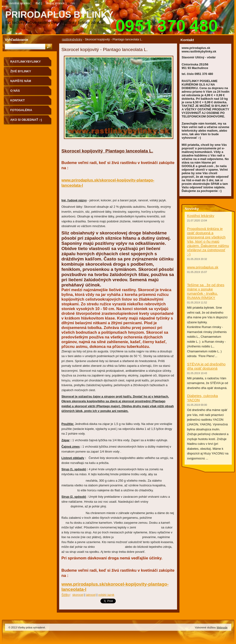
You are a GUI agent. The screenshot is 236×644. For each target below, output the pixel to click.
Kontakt (18, 100)
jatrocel (91, 595)
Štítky (66, 595)
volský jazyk (106, 595)
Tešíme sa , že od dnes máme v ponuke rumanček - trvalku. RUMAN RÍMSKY (206, 291)
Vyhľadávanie (17, 40)
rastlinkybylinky (72, 39)
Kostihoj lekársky (201, 216)
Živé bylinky (21, 71)
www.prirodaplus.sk (203, 267)
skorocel (78, 595)
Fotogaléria (21, 110)
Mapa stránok (56, 3)
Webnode (222, 627)
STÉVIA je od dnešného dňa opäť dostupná (206, 366)
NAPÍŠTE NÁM (21, 81)
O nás (15, 91)
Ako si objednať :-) (26, 120)
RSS (73, 3)
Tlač (38, 3)
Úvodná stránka (20, 3)
